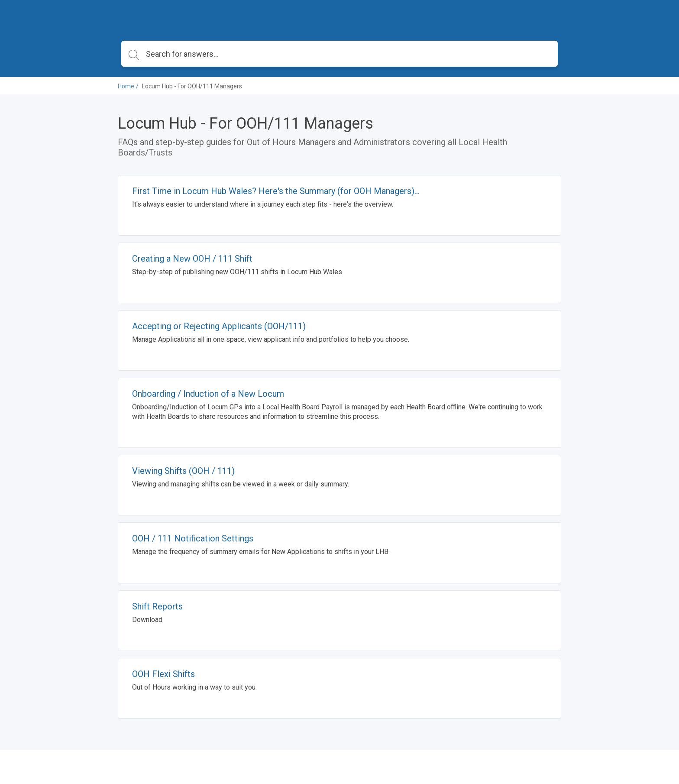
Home (126, 86)
